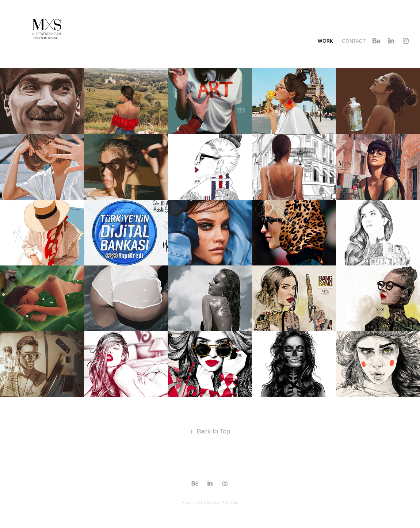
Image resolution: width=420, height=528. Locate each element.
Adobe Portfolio (223, 502)
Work (325, 41)
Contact (354, 41)
